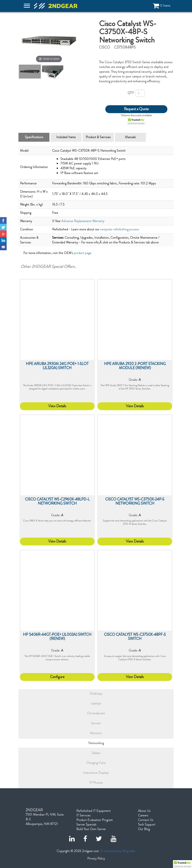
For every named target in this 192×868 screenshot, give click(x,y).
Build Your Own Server (91, 829)
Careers (143, 815)
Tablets (96, 753)
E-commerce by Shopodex (118, 851)
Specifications (34, 137)
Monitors (96, 733)
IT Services (83, 815)
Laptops (96, 703)
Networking (96, 743)
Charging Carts (96, 763)
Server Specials (86, 824)
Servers (96, 723)
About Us (144, 811)
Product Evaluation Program (95, 820)
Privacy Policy (96, 858)
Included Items (66, 137)
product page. (83, 253)
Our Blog (144, 829)
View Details (57, 406)
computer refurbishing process (120, 229)
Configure (57, 677)
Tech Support (147, 824)
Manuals (130, 137)
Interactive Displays (96, 773)
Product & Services (98, 137)
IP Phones (96, 783)
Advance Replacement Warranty (83, 221)
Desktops (96, 693)
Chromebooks (96, 713)
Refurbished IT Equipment (94, 811)
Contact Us (146, 820)
